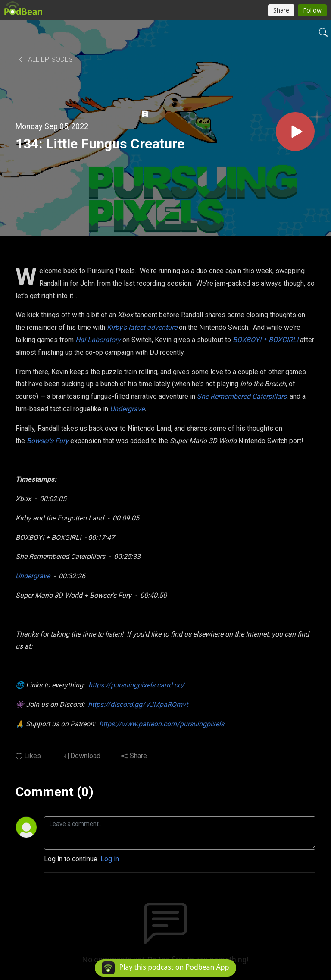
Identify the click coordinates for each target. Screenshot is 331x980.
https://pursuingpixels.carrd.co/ (136, 685)
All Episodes (45, 59)
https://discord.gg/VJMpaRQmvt (138, 704)
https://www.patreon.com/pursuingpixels (162, 724)
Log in (110, 859)
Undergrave (33, 576)
